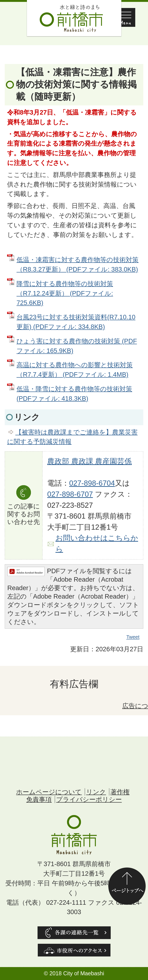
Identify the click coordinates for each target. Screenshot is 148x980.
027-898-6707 (70, 494)
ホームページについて (49, 792)
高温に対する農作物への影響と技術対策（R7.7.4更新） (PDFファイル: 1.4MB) (75, 370)
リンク (96, 792)
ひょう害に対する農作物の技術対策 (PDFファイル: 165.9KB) (77, 346)
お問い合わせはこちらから (97, 544)
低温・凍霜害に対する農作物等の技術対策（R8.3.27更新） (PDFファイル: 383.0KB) (78, 264)
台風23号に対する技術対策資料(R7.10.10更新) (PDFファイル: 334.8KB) (76, 322)
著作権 (120, 792)
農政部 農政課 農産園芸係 (89, 461)
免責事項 (39, 799)
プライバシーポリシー (89, 799)
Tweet (133, 637)
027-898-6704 (92, 483)
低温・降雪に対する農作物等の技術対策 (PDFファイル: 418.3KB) (74, 394)
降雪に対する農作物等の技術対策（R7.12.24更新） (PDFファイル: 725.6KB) (65, 293)
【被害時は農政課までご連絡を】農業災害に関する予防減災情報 (72, 437)
